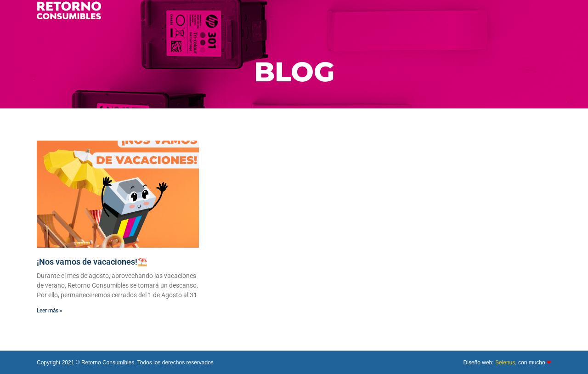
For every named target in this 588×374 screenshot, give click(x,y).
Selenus (505, 363)
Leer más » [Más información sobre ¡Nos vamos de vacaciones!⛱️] (50, 311)
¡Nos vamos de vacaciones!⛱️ (92, 262)
